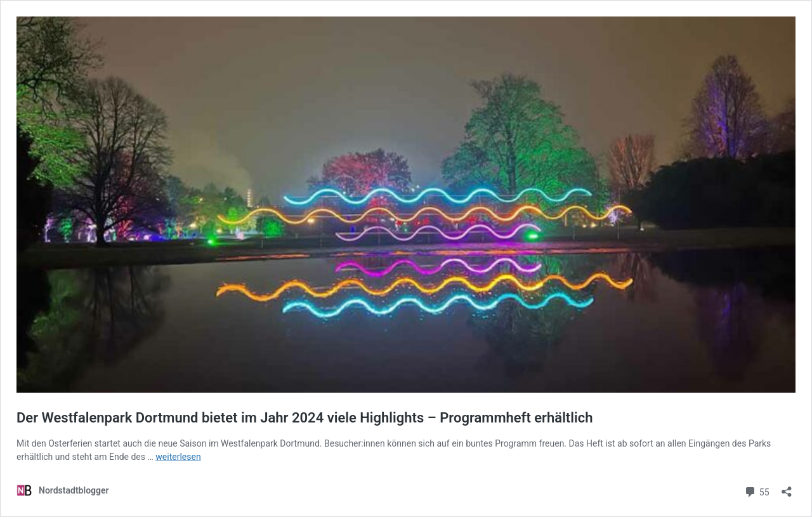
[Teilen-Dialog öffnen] (787, 488)
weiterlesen (178, 457)
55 (756, 491)
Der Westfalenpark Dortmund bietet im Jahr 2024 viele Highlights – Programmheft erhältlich (304, 418)
